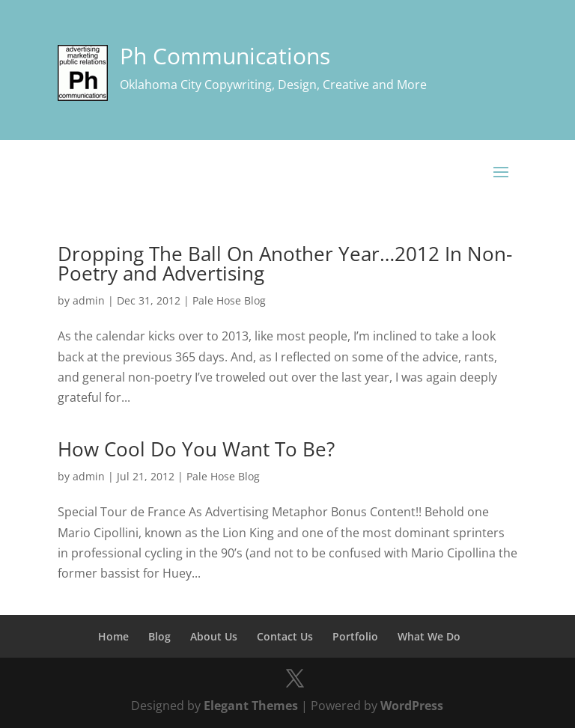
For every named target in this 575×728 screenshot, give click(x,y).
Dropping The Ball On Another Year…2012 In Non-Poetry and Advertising (285, 263)
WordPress (412, 706)
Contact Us (285, 636)
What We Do (429, 636)
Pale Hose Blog (229, 300)
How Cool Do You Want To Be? (196, 449)
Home (113, 636)
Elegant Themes (251, 706)
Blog (159, 636)
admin (89, 300)
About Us (214, 636)
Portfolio (355, 636)
